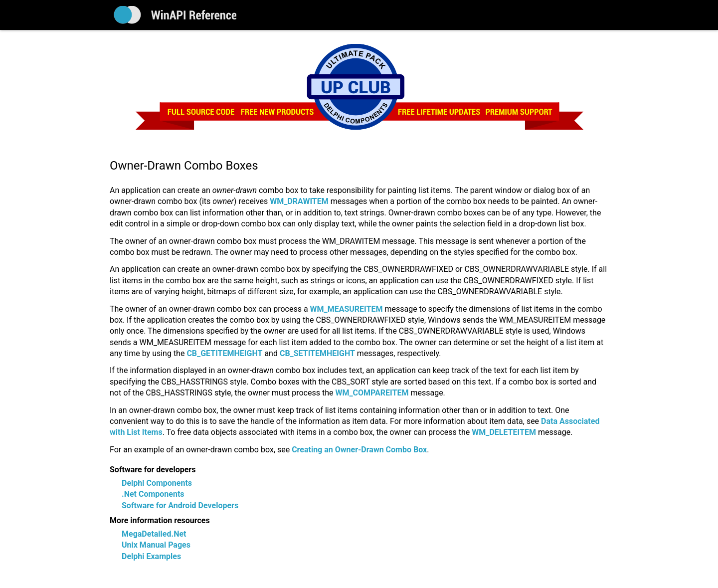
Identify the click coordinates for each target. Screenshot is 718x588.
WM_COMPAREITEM (372, 393)
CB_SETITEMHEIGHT (317, 353)
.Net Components (153, 494)
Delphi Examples (151, 556)
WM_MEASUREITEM (347, 309)
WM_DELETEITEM (504, 432)
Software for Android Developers (180, 505)
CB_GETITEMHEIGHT (224, 353)
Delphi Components (157, 483)
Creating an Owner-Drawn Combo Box (359, 450)
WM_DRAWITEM (299, 201)
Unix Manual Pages (156, 545)
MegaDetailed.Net (154, 534)
